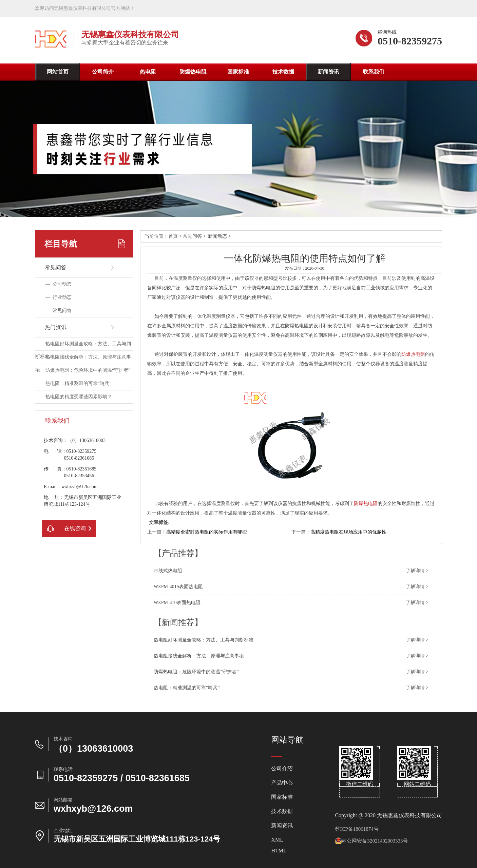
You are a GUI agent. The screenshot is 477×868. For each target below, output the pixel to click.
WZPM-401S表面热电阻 (178, 587)
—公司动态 (59, 284)
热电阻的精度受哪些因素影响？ (79, 397)
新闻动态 (217, 236)
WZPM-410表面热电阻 (177, 603)
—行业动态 (59, 297)
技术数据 (283, 72)
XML (277, 840)
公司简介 (103, 72)
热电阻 (148, 72)
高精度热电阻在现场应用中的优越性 (348, 532)
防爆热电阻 (193, 72)
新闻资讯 (328, 72)
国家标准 (238, 72)
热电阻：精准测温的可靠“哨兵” (78, 383)
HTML (279, 851)
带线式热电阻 (168, 571)
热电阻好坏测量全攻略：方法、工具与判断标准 (204, 640)
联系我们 (374, 72)
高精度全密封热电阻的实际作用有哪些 (207, 532)
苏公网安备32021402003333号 (371, 841)
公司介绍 (282, 769)
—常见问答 (59, 311)
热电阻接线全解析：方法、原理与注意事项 (199, 656)
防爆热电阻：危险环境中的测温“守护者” (88, 370)
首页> (176, 236)
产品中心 (282, 783)
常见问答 (192, 236)
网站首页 (58, 72)
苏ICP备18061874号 (357, 829)
